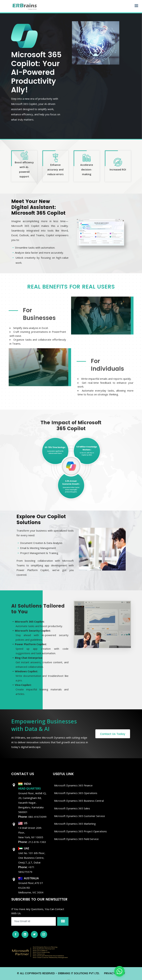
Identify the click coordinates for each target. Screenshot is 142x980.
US (23, 823)
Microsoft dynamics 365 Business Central (79, 801)
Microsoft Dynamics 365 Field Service (76, 839)
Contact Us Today (113, 734)
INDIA (25, 784)
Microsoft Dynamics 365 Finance (73, 785)
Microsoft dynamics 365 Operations (76, 793)
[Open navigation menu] (136, 6)
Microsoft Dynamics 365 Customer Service (79, 816)
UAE (24, 848)
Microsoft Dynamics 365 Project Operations (80, 831)
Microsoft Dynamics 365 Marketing (75, 824)
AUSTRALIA (29, 878)
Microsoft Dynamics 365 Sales (72, 808)
